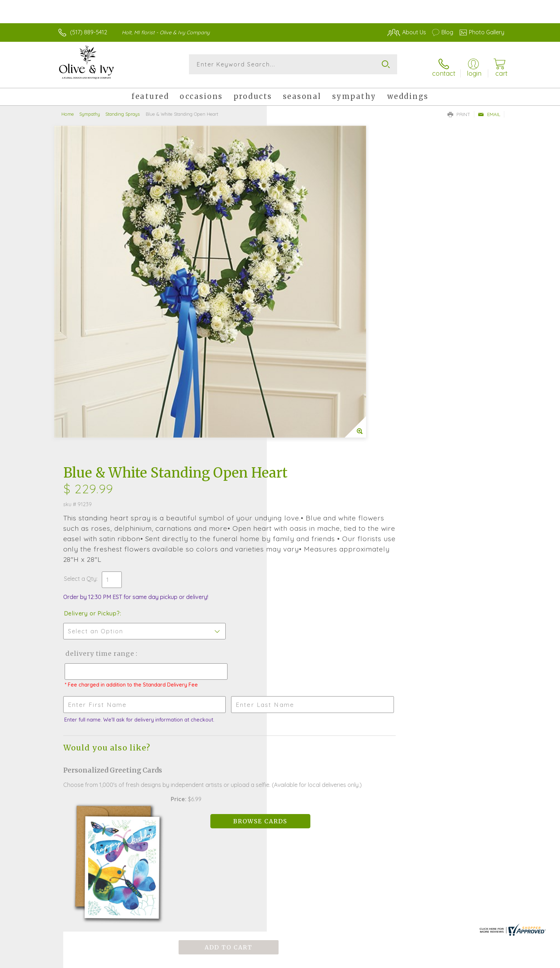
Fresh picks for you (217, 717)
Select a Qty (297, 267)
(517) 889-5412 (89, 32)
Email (489, 109)
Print (459, 109)
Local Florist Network (441, 961)
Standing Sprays (122, 109)
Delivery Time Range (316, 342)
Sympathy (90, 109)
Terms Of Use (348, 961)
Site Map (485, 961)
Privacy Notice (390, 961)
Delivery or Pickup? (309, 302)
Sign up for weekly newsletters (369, 713)
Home (68, 109)
